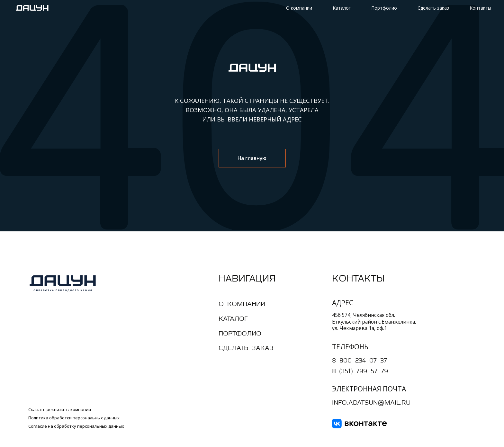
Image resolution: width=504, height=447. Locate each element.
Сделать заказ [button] (433, 8)
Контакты (480, 8)
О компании (299, 8)
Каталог (342, 8)
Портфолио (384, 8)
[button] (254, 349)
